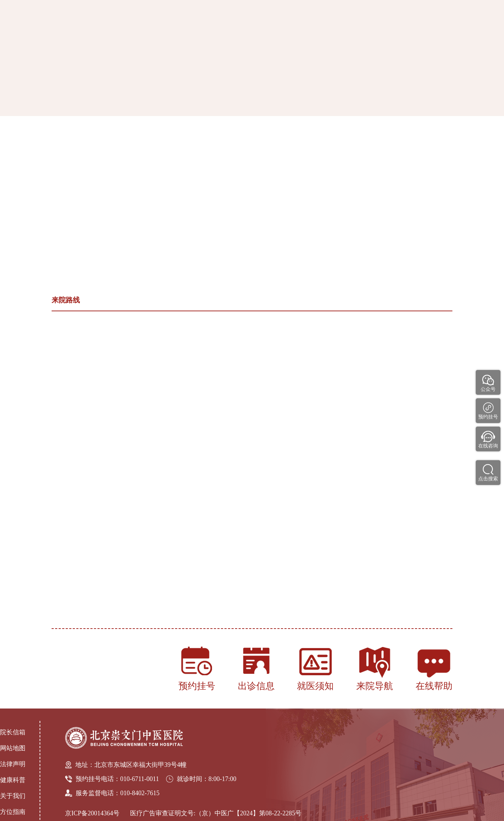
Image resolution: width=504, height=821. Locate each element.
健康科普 (13, 780)
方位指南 (13, 812)
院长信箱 (13, 732)
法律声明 (13, 764)
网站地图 (13, 748)
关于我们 (13, 796)
